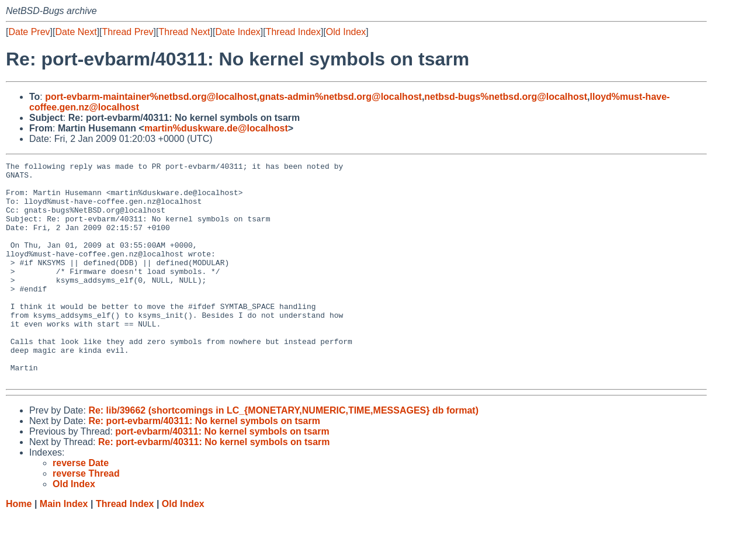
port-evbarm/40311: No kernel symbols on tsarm (222, 475)
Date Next (76, 32)
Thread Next (184, 32)
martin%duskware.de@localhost (216, 128)
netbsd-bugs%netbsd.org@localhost (506, 97)
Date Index (237, 32)
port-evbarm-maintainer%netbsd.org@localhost (151, 97)
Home (19, 548)
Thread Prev (128, 32)
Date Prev (29, 32)
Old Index (346, 32)
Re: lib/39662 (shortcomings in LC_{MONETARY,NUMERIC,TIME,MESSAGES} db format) (283, 454)
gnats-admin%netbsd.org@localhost (341, 97)
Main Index (64, 548)
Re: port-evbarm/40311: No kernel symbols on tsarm (204, 465)
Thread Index (293, 32)
